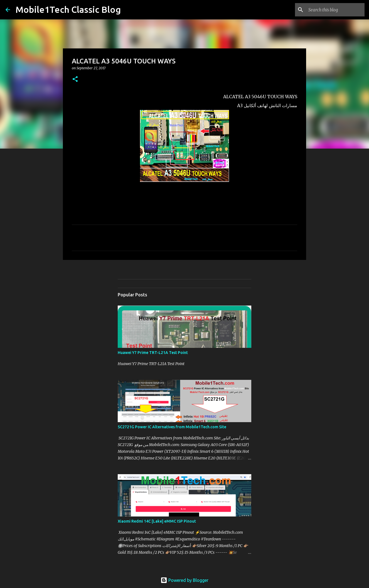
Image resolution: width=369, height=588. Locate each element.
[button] (75, 79)
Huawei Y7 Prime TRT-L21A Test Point (153, 353)
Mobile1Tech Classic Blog (68, 9)
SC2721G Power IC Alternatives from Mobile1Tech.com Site (172, 427)
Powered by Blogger (184, 580)
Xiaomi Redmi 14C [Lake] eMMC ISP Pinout (157, 521)
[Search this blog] (335, 10)
